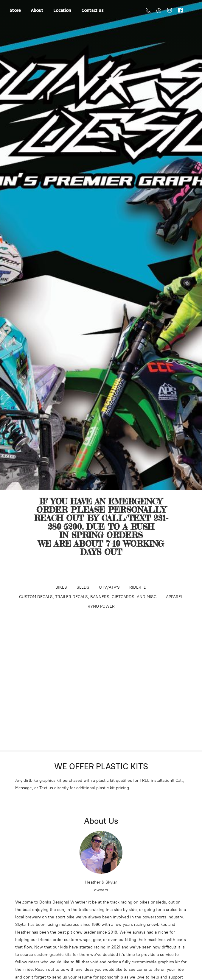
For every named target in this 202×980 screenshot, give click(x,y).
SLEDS (83, 587)
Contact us (93, 10)
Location (62, 10)
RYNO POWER (101, 606)
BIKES (61, 587)
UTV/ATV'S (109, 587)
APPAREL (174, 597)
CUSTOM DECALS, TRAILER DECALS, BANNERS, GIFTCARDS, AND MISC (88, 597)
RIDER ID (138, 587)
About (37, 10)
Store (15, 10)
